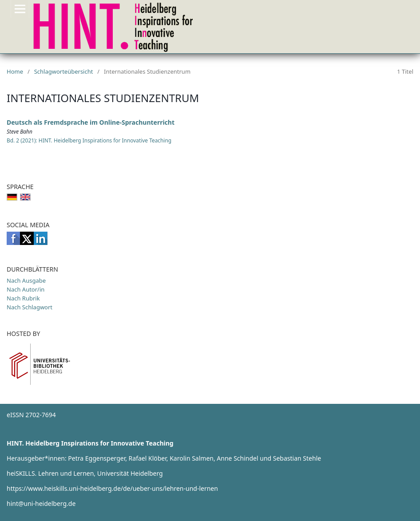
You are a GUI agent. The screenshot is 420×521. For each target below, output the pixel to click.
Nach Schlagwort (30, 307)
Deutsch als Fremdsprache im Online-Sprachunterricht (91, 122)
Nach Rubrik (23, 298)
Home (15, 71)
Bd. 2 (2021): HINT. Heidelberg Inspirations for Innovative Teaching (89, 140)
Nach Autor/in (26, 289)
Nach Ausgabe (26, 280)
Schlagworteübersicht (64, 71)
